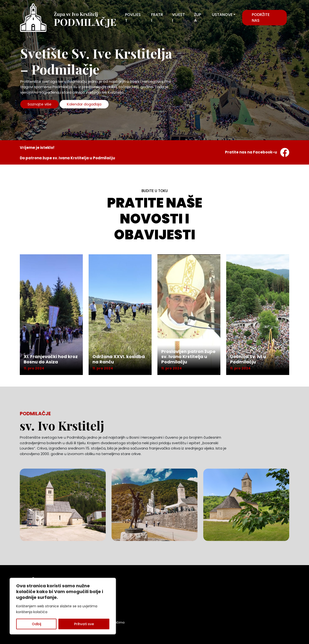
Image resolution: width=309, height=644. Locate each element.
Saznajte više (39, 104)
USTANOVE (222, 15)
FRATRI (157, 17)
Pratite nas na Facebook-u (257, 152)
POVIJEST (133, 17)
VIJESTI (179, 17)
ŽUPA (198, 17)
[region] (63, 606)
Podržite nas (261, 17)
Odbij (36, 624)
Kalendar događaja (84, 104)
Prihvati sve (84, 624)
